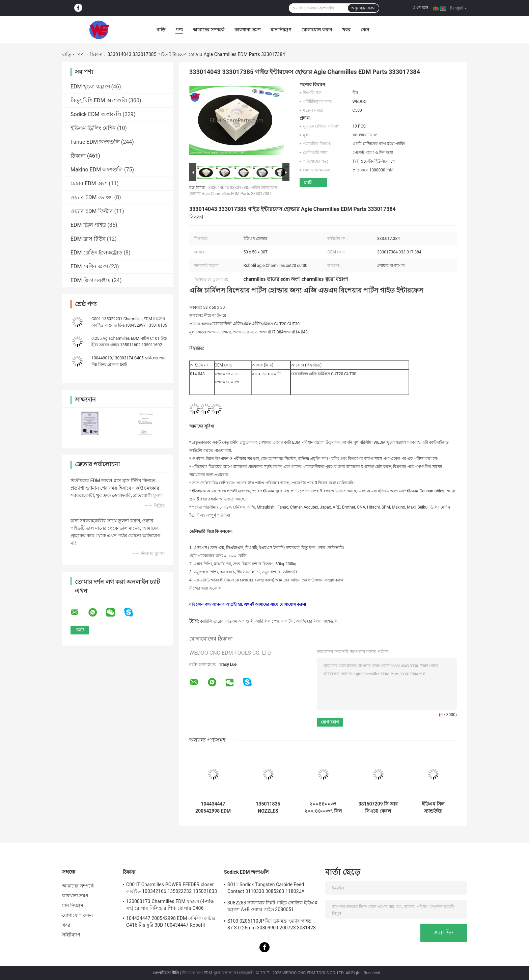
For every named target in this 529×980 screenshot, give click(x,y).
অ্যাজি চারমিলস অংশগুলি (317, 621)
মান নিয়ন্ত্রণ (281, 30)
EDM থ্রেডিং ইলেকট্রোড (96, 253)
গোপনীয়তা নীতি (166, 973)
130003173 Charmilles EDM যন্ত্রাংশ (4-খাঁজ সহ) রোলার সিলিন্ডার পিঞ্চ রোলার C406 (170, 905)
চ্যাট (308, 182)
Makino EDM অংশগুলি (97, 170)
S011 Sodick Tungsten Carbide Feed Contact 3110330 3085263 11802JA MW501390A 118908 (266, 889)
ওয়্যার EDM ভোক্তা (92, 197)
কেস (365, 30)
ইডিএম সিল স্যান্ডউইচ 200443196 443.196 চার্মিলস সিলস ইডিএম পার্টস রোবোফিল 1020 (433, 808)
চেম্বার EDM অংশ (89, 183)
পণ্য (179, 30)
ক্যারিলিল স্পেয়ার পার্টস (274, 621)
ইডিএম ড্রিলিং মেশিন (93, 128)
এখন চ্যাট (420, 8)
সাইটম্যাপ (71, 935)
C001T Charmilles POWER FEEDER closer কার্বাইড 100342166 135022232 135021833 (172, 888)
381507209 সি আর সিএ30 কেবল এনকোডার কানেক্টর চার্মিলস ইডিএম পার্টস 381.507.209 (378, 808)
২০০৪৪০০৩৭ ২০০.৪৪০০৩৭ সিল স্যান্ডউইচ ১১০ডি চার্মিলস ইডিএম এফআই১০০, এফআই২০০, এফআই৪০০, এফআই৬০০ (323, 808)
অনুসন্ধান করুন (363, 8)
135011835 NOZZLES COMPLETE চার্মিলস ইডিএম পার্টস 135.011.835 (268, 808)
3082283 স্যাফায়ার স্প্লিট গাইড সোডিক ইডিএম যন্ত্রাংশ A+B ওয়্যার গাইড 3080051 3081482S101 (272, 907)
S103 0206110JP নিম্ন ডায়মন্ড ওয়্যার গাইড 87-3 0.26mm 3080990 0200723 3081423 (272, 924)
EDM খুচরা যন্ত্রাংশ (90, 87)
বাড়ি (161, 30)
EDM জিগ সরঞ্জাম (91, 280)
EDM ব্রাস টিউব (88, 239)
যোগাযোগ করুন (316, 30)
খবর (346, 30)
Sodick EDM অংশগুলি (96, 114)
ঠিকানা (96, 54)
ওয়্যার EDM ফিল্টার (92, 211)
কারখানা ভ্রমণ (247, 30)
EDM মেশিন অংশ (89, 266)
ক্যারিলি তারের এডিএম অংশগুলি (227, 621)
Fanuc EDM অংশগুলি (95, 142)
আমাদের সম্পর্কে (209, 30)
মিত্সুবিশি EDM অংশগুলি (99, 100)
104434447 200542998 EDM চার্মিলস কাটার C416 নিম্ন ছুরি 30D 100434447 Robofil (213, 808)
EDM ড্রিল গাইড (88, 225)
